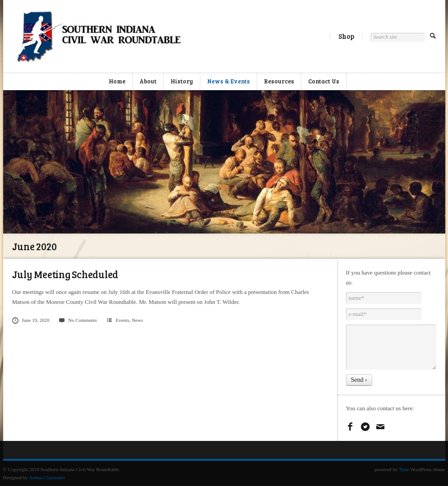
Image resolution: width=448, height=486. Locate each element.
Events (122, 320)
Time (404, 469)
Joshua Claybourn (47, 477)
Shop (346, 36)
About (148, 81)
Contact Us (324, 81)
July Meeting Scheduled (65, 274)
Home (117, 81)
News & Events (229, 81)
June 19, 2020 (31, 320)
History (182, 81)
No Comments (77, 320)
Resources (279, 81)
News (137, 320)
